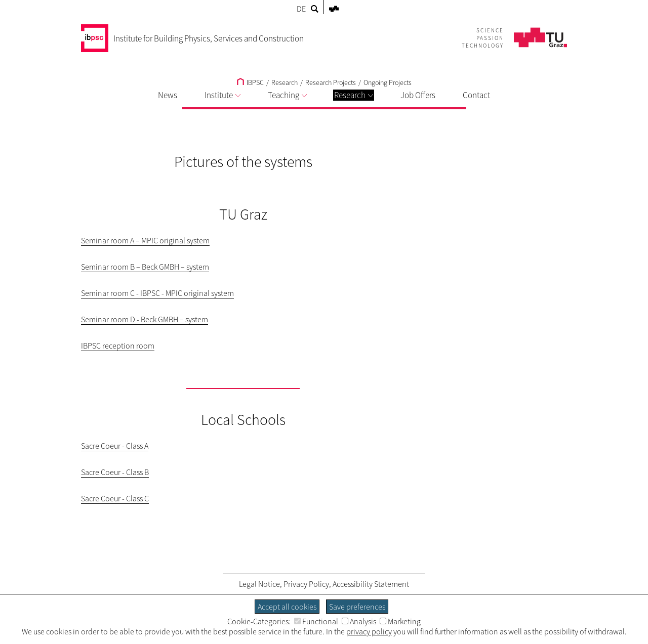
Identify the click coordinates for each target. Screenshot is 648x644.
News (168, 95)
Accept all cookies (287, 607)
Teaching (287, 95)
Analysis (359, 621)
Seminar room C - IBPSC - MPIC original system (157, 293)
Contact (476, 95)
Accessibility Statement (371, 584)
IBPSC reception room (118, 346)
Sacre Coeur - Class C (115, 498)
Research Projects (331, 82)
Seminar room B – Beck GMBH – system (145, 267)
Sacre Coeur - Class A (115, 446)
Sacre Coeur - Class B (115, 472)
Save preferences (357, 607)
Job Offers (418, 95)
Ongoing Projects (388, 82)
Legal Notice (259, 584)
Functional (316, 621)
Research (354, 95)
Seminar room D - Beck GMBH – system (145, 319)
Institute (222, 95)
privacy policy (369, 631)
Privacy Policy (306, 584)
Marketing (400, 621)
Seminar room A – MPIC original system (145, 240)
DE (301, 9)
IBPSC (250, 82)
